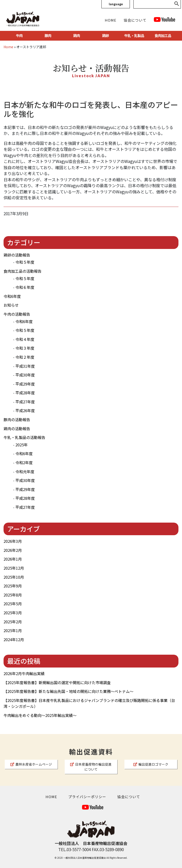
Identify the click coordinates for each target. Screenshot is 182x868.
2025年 (22, 445)
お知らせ (11, 305)
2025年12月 (14, 568)
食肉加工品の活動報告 (23, 271)
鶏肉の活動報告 (17, 429)
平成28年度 (25, 393)
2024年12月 (14, 639)
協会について (135, 20)
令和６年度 (25, 287)
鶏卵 (105, 36)
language (116, 4)
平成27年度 (25, 402)
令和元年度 (25, 472)
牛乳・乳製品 (134, 36)
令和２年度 (25, 357)
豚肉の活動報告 (17, 420)
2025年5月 (13, 604)
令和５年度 (25, 262)
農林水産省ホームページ (31, 764)
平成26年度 (25, 410)
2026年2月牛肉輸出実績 (24, 673)
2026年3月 (13, 541)
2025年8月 (13, 595)
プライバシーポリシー (87, 797)
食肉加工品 (163, 36)
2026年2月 (13, 550)
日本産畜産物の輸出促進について (91, 767)
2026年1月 (13, 559)
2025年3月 (13, 613)
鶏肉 (77, 36)
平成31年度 (25, 366)
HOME (111, 20)
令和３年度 (25, 348)
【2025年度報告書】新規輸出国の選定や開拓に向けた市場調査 (57, 682)
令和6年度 (12, 296)
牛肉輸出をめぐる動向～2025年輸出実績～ (40, 715)
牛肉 (19, 36)
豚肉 (48, 36)
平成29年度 (25, 384)
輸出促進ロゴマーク (151, 764)
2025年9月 (13, 586)
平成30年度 (25, 375)
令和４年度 (25, 339)
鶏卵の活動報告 (17, 255)
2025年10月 (14, 577)
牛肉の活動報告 (17, 314)
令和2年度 (24, 463)
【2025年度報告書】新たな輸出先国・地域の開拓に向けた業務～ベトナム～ (68, 691)
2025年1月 (13, 630)
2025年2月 (13, 622)
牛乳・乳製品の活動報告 (24, 437)
